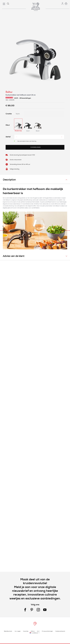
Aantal (8, 137)
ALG (38, 631)
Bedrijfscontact (8, 631)
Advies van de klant (14, 256)
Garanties (26, 631)
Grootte (8, 114)
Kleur (8, 125)
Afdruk (33, 631)
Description (9, 180)
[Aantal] (39, 137)
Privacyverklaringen (47, 631)
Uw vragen (18, 631)
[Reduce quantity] (17, 137)
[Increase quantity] (62, 137)
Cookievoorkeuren (60, 631)
